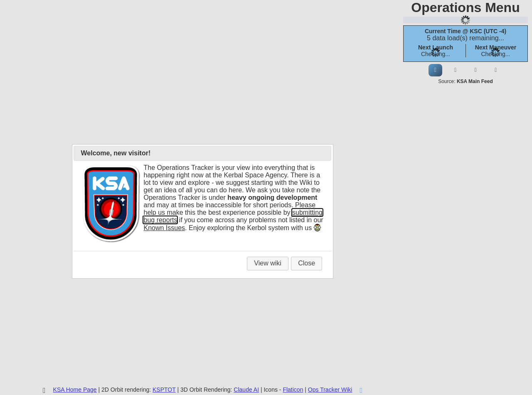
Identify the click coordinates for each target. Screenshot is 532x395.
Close (307, 263)
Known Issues (164, 228)
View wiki (268, 263)
